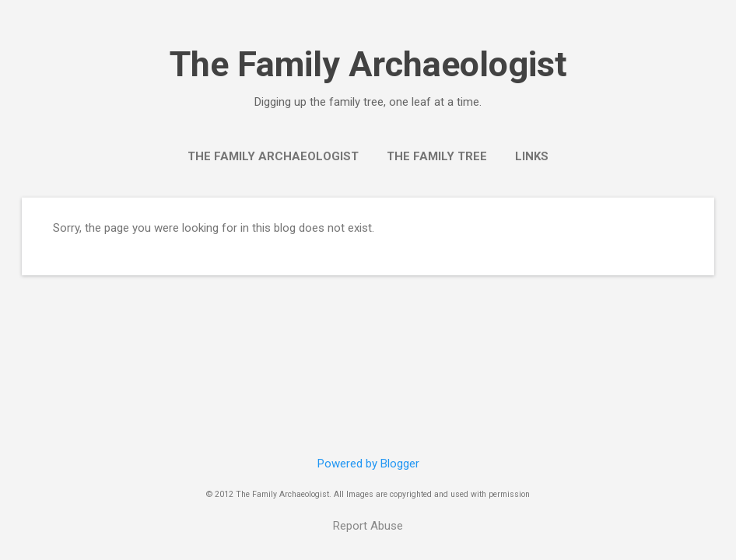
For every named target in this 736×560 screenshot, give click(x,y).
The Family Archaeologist (368, 64)
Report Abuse (368, 526)
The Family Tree (437, 156)
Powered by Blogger (368, 464)
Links (532, 156)
